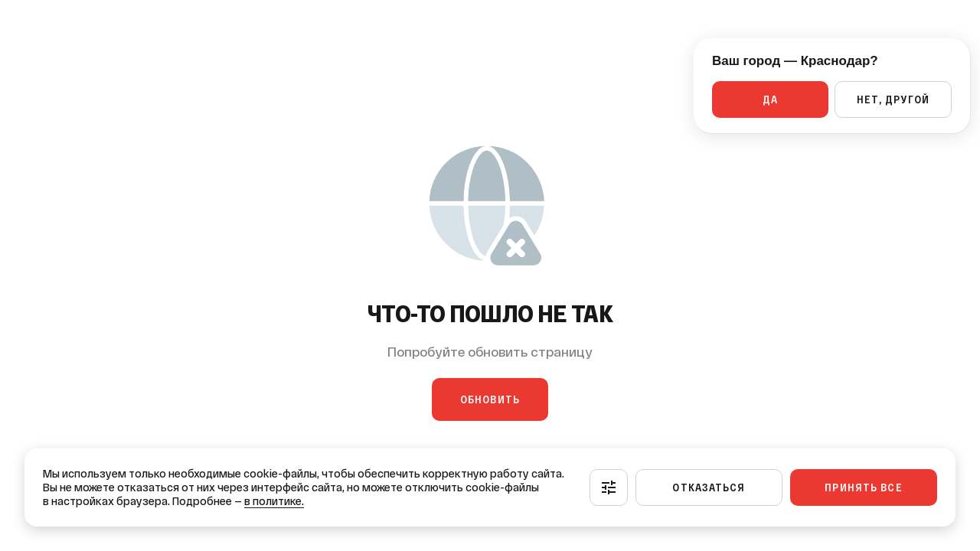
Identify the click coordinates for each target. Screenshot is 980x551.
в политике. (274, 501)
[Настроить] (609, 487)
